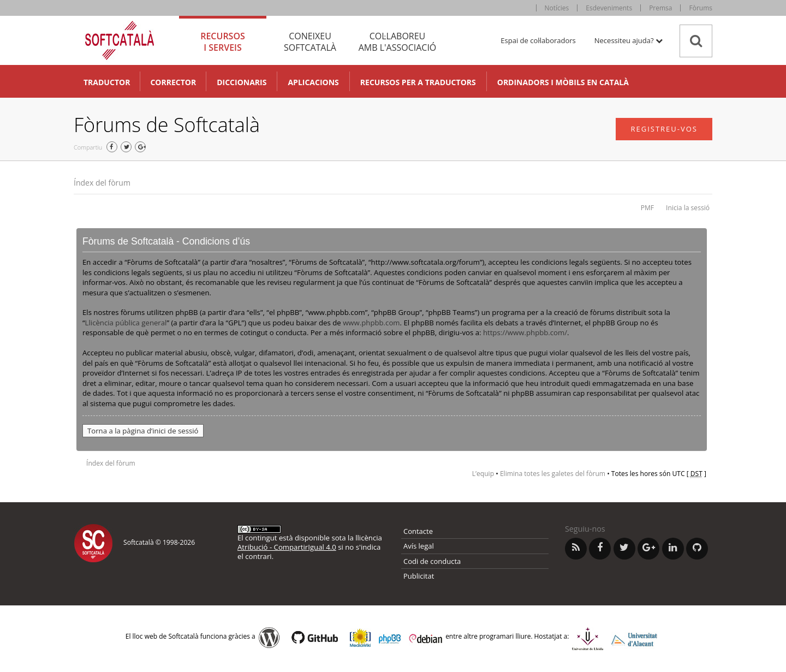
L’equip (483, 474)
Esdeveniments (609, 8)
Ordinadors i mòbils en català (563, 82)
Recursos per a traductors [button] (418, 82)
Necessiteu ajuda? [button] (629, 40)
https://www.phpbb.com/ (525, 332)
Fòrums (701, 8)
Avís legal (419, 546)
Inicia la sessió (688, 208)
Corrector (173, 82)
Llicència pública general (126, 323)
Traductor (107, 82)
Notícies (557, 8)
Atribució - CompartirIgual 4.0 (287, 547)
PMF (647, 208)
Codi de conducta (432, 561)
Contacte (418, 531)
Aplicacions (313, 82)
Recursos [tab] (223, 42)
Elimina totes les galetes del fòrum (553, 474)
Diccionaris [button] (242, 82)
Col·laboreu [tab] (397, 42)
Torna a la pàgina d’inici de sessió (143, 431)
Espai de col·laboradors (538, 40)
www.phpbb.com (371, 323)
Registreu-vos (664, 129)
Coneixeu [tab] (310, 42)
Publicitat (419, 576)
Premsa (660, 8)
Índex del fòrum (102, 183)
